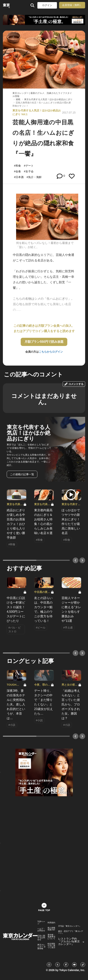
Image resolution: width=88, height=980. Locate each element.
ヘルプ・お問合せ (41, 930)
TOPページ (41, 923)
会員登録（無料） (72, 5)
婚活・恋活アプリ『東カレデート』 (71, 932)
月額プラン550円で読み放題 (44, 342)
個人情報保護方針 (51, 929)
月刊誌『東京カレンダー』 (70, 926)
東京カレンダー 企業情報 (42, 947)
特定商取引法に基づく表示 (51, 946)
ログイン (47, 5)
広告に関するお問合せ (41, 938)
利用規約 (51, 923)
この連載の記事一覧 (22, 474)
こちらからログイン (51, 352)
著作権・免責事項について (51, 937)
